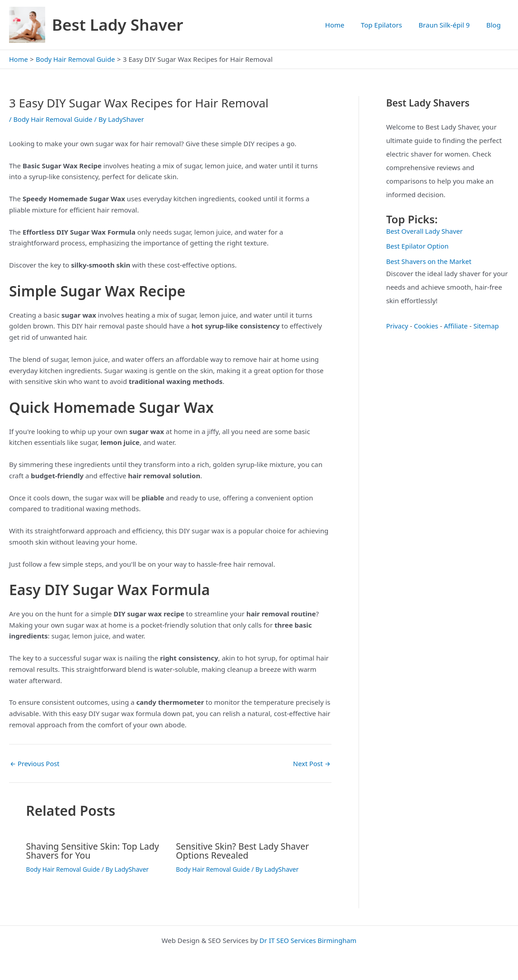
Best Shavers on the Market (430, 261)
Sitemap (488, 326)
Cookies (427, 326)
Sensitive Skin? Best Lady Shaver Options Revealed (244, 851)
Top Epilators (389, 25)
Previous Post (35, 764)
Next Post (311, 764)
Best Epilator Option (418, 246)
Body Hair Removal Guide (54, 119)
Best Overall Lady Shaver (425, 231)
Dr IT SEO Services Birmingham (308, 940)
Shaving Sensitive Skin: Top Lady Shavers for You (94, 851)
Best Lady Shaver (118, 25)
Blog (495, 25)
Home (345, 25)
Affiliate (457, 326)
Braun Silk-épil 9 (449, 25)
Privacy (397, 326)
